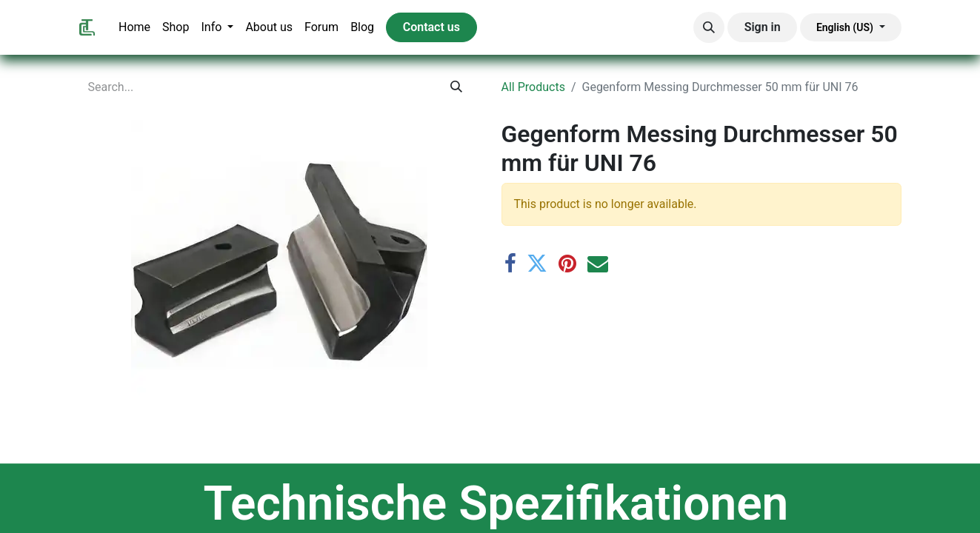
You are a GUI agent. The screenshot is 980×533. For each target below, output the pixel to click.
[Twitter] (537, 264)
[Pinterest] (567, 264)
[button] (709, 27)
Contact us (431, 27)
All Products (533, 87)
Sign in (763, 27)
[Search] (456, 87)
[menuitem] (134, 27)
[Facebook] (510, 264)
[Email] (598, 264)
